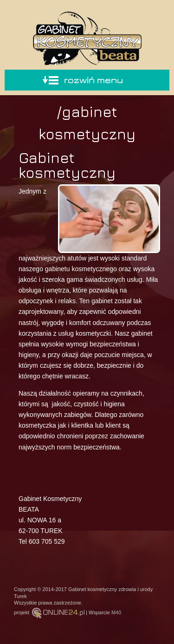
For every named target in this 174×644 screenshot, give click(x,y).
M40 (116, 612)
